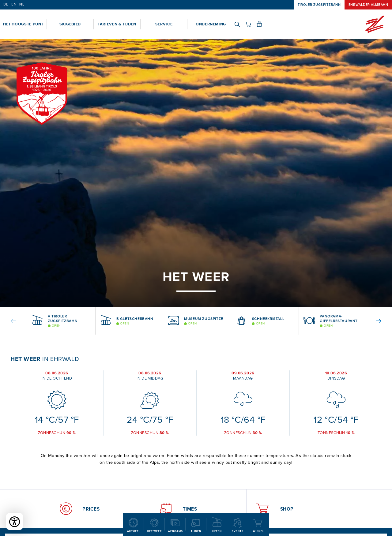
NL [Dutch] (22, 4)
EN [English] (14, 4)
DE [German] (6, 4)
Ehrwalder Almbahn (368, 5)
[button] (18, 321)
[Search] (240, 24)
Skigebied (70, 24)
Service (164, 24)
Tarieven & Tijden (117, 24)
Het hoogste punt (23, 24)
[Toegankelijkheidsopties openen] (15, 521)
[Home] (375, 24)
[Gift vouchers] (262, 24)
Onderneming (211, 24)
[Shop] (251, 24)
